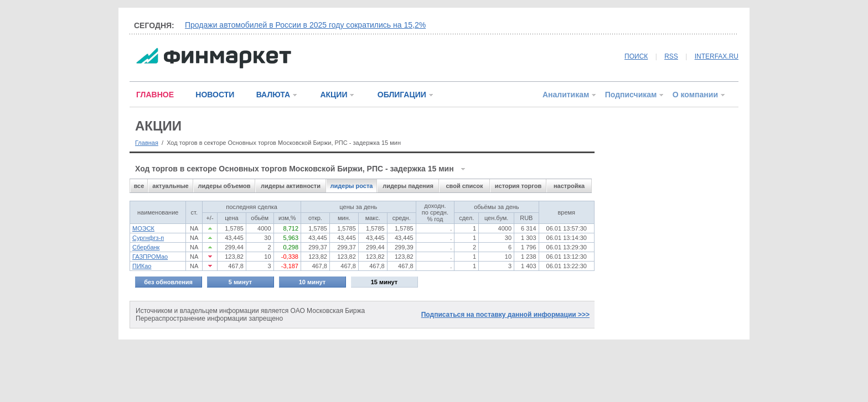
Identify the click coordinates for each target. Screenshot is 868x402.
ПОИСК (636, 56)
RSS (671, 56)
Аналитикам (566, 95)
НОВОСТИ (215, 95)
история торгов (518, 186)
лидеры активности (291, 186)
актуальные (170, 186)
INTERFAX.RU (717, 56)
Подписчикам (631, 95)
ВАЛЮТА (273, 95)
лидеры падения (408, 186)
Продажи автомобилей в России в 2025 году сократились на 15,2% (305, 25)
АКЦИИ (334, 95)
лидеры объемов (224, 186)
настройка (569, 186)
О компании (695, 95)
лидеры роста (352, 186)
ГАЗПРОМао (150, 257)
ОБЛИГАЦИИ (402, 95)
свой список (464, 186)
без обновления (168, 282)
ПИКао (142, 266)
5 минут (240, 282)
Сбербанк (146, 247)
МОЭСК (143, 228)
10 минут (312, 282)
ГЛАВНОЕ (155, 95)
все (139, 186)
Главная (147, 143)
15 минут (384, 282)
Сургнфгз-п (148, 238)
